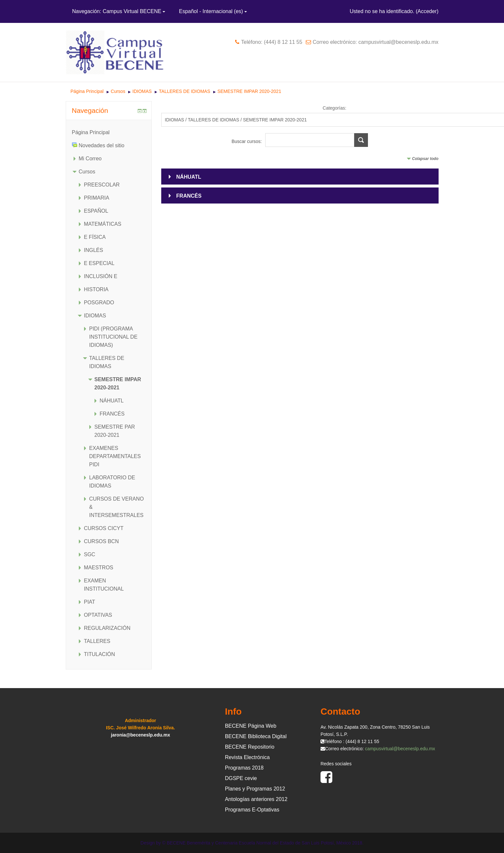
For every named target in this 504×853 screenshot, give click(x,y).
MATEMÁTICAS (103, 224)
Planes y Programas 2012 (255, 789)
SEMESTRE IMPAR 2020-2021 (249, 91)
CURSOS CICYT (104, 528)
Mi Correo (90, 159)
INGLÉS (94, 250)
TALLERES (97, 641)
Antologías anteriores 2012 (256, 799)
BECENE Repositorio (250, 747)
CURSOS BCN (102, 541)
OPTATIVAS (98, 615)
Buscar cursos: (247, 141)
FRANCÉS (189, 196)
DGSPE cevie (241, 778)
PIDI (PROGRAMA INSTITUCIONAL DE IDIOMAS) (113, 337)
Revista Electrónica (247, 757)
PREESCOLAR (102, 185)
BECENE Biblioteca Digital (256, 736)
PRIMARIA (97, 198)
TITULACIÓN (100, 654)
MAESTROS (99, 568)
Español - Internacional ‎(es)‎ (213, 11)
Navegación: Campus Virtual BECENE (119, 11)
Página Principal (87, 91)
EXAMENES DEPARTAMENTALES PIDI (115, 456)
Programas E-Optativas (252, 810)
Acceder (427, 11)
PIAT (90, 602)
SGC (90, 554)
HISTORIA (96, 289)
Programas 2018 (244, 768)
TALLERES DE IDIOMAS (185, 91)
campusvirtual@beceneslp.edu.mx (400, 749)
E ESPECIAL (99, 263)
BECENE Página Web (251, 726)
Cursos (118, 91)
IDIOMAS (143, 91)
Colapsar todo (425, 159)
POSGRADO (99, 302)
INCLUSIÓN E (101, 276)
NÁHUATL (189, 177)
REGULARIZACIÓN (107, 628)
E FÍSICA (95, 237)
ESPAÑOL (96, 211)
